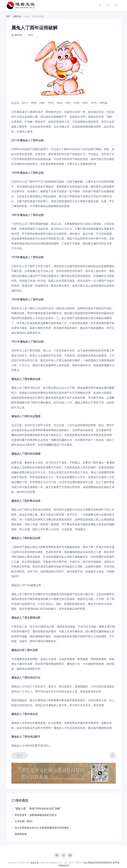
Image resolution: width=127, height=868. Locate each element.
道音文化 (17, 35)
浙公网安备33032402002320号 (98, 863)
